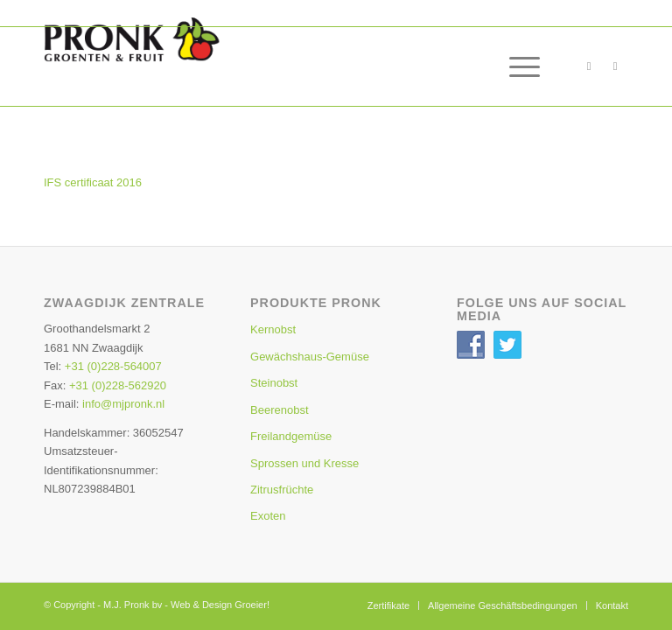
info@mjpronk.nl (123, 404)
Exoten (268, 516)
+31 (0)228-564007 (113, 366)
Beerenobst (280, 410)
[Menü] (516, 66)
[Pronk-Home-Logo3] (171, 58)
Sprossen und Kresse (304, 463)
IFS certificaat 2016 (93, 182)
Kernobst (273, 329)
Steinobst (274, 383)
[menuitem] (516, 66)
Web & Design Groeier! (220, 605)
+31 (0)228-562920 (118, 385)
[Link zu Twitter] (615, 66)
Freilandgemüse (291, 436)
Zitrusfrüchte (282, 490)
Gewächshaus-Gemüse (310, 357)
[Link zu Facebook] (589, 66)
